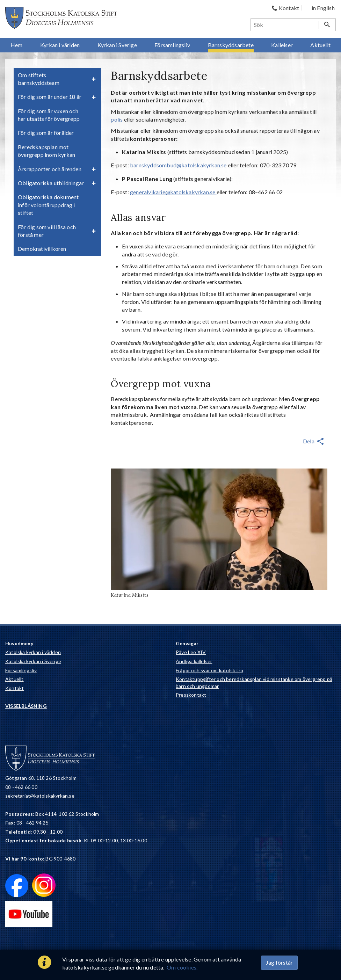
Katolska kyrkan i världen (33, 652)
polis (117, 119)
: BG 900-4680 (41, 859)
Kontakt (14, 688)
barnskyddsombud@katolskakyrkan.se (179, 165)
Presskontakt (191, 695)
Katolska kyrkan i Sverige (33, 661)
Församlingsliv (21, 670)
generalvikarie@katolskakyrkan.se (173, 192)
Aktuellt (14, 679)
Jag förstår (279, 962)
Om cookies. (182, 967)
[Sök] (285, 25)
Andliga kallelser (194, 661)
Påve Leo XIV (191, 652)
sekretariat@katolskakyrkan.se (40, 796)
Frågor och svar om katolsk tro (209, 670)
